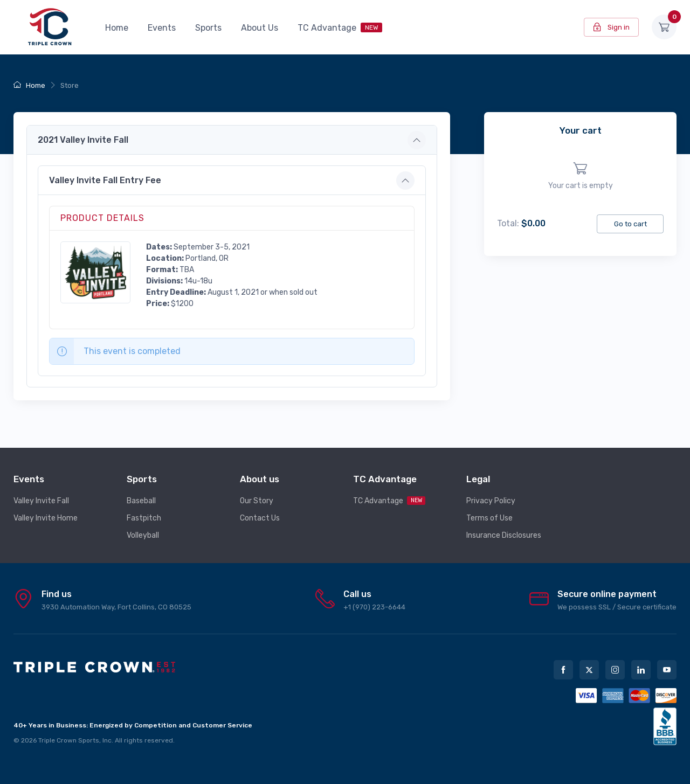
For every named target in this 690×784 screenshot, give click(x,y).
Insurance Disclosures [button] (504, 535)
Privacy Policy (491, 501)
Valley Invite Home (46, 518)
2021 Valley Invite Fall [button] (83, 140)
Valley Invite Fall (41, 501)
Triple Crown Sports (69, 740)
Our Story (257, 501)
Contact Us (260, 518)
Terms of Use (489, 518)
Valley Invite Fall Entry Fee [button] (105, 180)
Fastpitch (144, 518)
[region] (580, 176)
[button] (95, 272)
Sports (208, 28)
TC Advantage (340, 28)
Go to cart (630, 224)
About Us (260, 28)
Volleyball (143, 535)
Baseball (141, 501)
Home (117, 28)
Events (162, 28)
